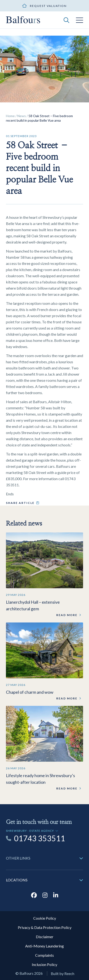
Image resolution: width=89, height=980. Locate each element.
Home (10, 116)
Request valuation (48, 6)
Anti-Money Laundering (44, 946)
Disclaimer (45, 937)
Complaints (44, 955)
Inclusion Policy (44, 964)
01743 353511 (40, 838)
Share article (20, 503)
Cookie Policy (45, 918)
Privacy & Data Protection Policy (45, 927)
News (22, 116)
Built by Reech (63, 973)
